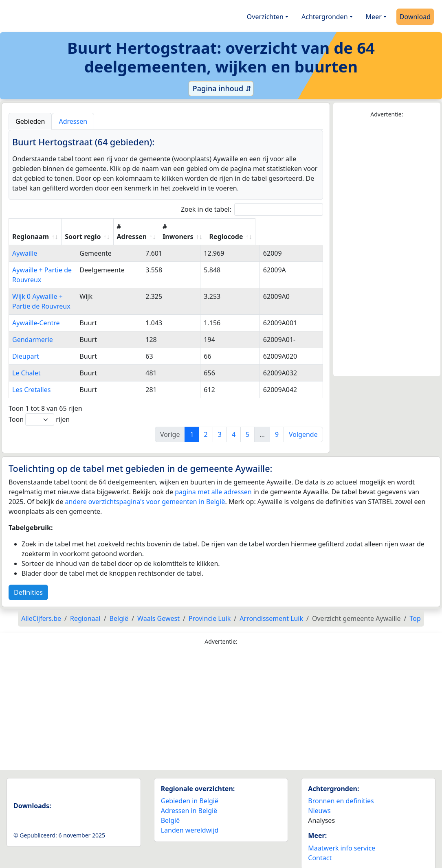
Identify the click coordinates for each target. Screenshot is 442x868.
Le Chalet (26, 363)
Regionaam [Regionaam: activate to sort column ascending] (31, 237)
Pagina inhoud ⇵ (221, 88)
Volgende (303, 425)
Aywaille (25, 253)
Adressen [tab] (73, 121)
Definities (28, 583)
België (170, 811)
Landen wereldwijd (190, 820)
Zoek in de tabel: (252, 209)
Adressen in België (189, 801)
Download (415, 17)
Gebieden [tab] (30, 121)
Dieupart (26, 346)
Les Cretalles (31, 380)
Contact (320, 848)
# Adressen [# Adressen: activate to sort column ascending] (192, 232)
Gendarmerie (33, 330)
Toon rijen (39, 410)
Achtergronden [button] (325, 17)
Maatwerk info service (342, 838)
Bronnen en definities (341, 791)
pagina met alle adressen (213, 482)
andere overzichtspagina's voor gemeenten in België (145, 492)
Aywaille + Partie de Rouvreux (57, 270)
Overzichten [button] (265, 17)
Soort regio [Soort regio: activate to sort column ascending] (143, 237)
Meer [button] (374, 17)
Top (415, 609)
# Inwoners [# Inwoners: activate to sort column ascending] (241, 232)
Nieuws (319, 801)
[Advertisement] (387, 248)
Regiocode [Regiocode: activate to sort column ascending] (293, 237)
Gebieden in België (190, 791)
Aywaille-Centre (36, 313)
